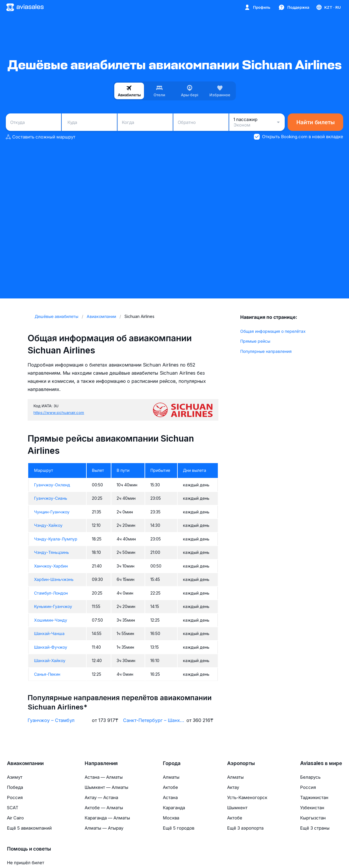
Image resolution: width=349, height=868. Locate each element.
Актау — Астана (101, 797)
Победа (15, 787)
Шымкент (237, 808)
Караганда (174, 808)
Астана (170, 797)
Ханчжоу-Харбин (51, 566)
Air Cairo (15, 818)
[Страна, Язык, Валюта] (328, 7)
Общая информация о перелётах (273, 331)
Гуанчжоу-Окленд (52, 485)
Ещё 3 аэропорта (245, 828)
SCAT (13, 808)
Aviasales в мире (321, 763)
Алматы (171, 777)
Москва (171, 818)
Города (172, 763)
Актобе (170, 787)
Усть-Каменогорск (247, 797)
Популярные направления (266, 351)
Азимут (15, 777)
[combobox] (33, 122)
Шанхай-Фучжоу (51, 647)
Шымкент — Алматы (106, 787)
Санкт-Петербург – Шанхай (154, 720)
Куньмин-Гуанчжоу (53, 606)
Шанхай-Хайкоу (50, 660)
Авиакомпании (25, 763)
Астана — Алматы (104, 777)
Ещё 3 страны (315, 828)
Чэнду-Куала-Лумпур (56, 539)
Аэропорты (241, 763)
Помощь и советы (29, 849)
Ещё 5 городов (179, 828)
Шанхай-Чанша (49, 633)
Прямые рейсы (255, 341)
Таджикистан (314, 797)
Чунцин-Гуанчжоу (52, 512)
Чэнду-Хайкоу (48, 525)
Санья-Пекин (47, 674)
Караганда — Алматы (107, 818)
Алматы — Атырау (104, 828)
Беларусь (310, 777)
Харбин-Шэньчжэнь (54, 579)
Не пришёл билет (26, 863)
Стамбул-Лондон (51, 593)
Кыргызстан (313, 818)
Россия (15, 797)
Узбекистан (312, 808)
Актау (233, 787)
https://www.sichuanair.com (59, 412)
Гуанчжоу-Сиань (51, 498)
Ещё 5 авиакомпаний (29, 828)
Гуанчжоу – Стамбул (51, 720)
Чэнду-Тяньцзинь (51, 552)
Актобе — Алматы (104, 808)
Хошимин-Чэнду (51, 620)
